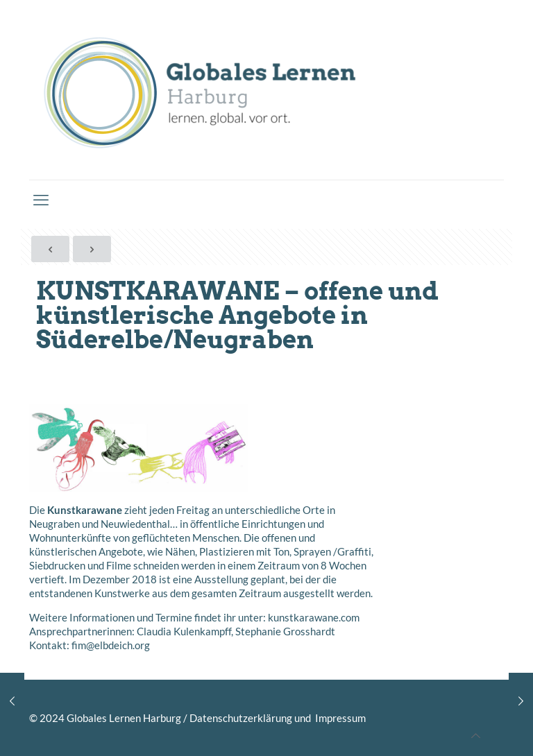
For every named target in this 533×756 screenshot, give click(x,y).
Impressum (339, 718)
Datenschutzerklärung (241, 718)
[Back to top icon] (476, 735)
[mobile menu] (41, 200)
